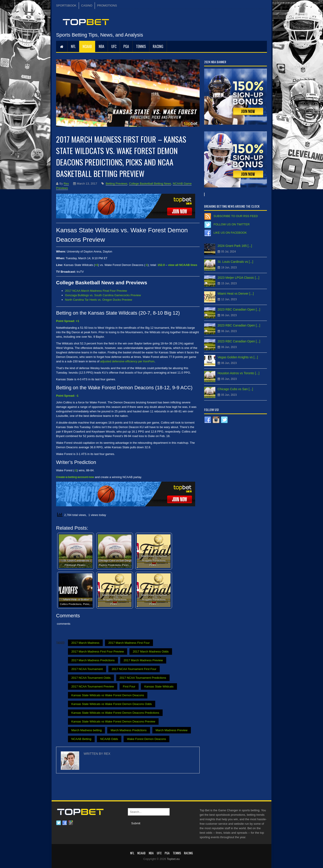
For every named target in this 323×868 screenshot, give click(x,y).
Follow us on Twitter (232, 224)
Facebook (65, 823)
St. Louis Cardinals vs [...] (235, 262)
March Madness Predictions (129, 730)
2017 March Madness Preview (143, 660)
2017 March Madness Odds (151, 652)
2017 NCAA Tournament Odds (91, 678)
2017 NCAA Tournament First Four (134, 669)
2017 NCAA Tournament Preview (93, 686)
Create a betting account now (75, 477)
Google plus (71, 823)
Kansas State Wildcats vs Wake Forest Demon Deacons (108, 695)
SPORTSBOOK (66, 5)
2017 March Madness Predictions (93, 660)
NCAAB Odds (109, 739)
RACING (158, 46)
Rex (66, 184)
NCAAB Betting (81, 739)
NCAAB (87, 46)
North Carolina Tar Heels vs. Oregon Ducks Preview (99, 300)
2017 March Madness (85, 643)
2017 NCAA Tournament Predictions (143, 678)
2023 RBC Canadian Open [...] (239, 309)
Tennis (141, 46)
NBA (101, 46)
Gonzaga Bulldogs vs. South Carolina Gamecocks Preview (103, 295)
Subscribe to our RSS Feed (236, 216)
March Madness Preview (172, 730)
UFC (114, 46)
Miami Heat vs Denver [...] (236, 294)
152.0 (161, 265)
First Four (129, 686)
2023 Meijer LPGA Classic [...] (238, 278)
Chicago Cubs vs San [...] (235, 389)
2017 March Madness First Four (129, 643)
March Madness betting (86, 730)
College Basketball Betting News (150, 184)
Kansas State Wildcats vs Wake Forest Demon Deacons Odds (112, 704)
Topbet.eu (173, 859)
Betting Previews (117, 184)
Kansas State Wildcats (159, 686)
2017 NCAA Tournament (87, 669)
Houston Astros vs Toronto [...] (239, 373)
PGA (126, 46)
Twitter (59, 823)
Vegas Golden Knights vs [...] (238, 357)
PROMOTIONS (107, 5)
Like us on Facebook (230, 233)
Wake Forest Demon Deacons (146, 739)
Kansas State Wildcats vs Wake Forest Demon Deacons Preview (113, 721)
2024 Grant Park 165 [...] (235, 246)
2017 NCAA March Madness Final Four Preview (96, 291)
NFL (73, 46)
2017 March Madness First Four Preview (98, 652)
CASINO (87, 5)
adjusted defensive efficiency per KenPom (127, 361)
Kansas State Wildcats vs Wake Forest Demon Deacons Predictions (115, 713)
